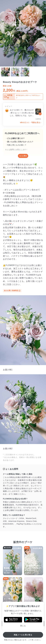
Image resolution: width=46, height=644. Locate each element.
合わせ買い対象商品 (12, 291)
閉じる (23, 626)
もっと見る (23, 156)
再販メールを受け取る (23, 635)
